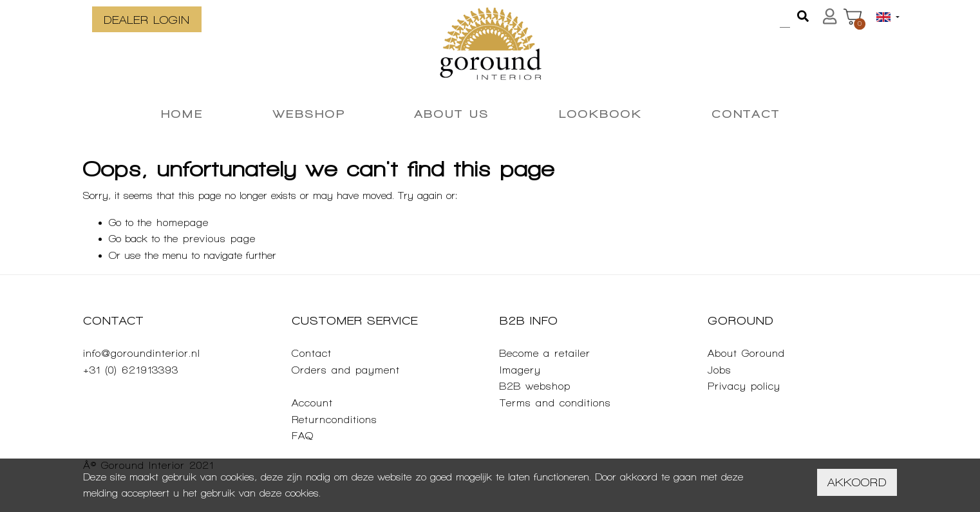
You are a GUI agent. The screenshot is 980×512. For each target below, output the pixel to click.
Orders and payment (346, 370)
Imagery (520, 370)
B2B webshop (535, 386)
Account (312, 403)
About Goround (746, 353)
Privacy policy (744, 386)
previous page (219, 239)
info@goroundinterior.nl (142, 353)
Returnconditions (335, 420)
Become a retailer (545, 353)
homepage (183, 223)
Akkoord (857, 482)
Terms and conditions (555, 403)
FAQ (303, 436)
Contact (312, 353)
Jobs (720, 370)
